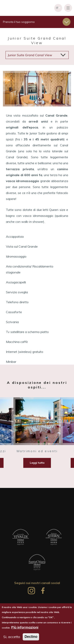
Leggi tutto (37, 463)
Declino (31, 637)
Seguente (60, 89)
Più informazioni (25, 627)
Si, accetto (12, 637)
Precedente (14, 89)
